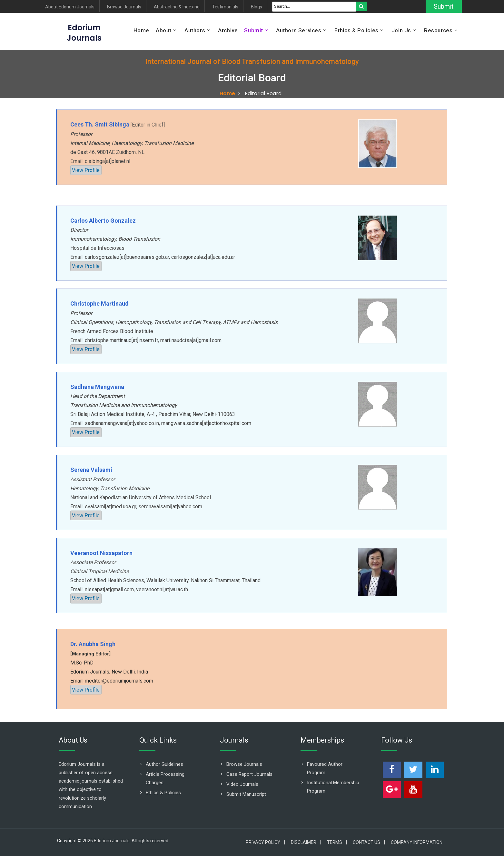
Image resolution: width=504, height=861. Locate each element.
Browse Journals (124, 7)
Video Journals (242, 784)
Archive (228, 30)
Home (141, 30)
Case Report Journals (249, 774)
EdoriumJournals (84, 33)
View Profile (86, 170)
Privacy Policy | (265, 842)
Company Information (417, 842)
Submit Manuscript (246, 794)
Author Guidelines (164, 764)
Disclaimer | (306, 842)
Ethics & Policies (356, 30)
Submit (444, 6)
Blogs (257, 7)
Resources (438, 30)
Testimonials (225, 7)
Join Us (401, 30)
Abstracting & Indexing (177, 7)
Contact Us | (369, 842)
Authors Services (299, 30)
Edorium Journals (112, 841)
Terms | (337, 842)
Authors (195, 30)
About (164, 30)
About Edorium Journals (70, 7)
